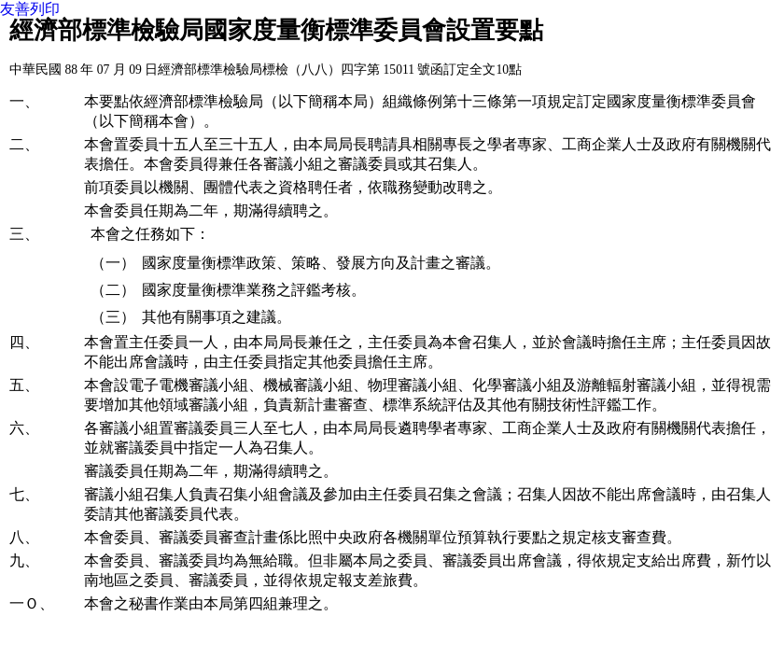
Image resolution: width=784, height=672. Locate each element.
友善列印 (30, 9)
